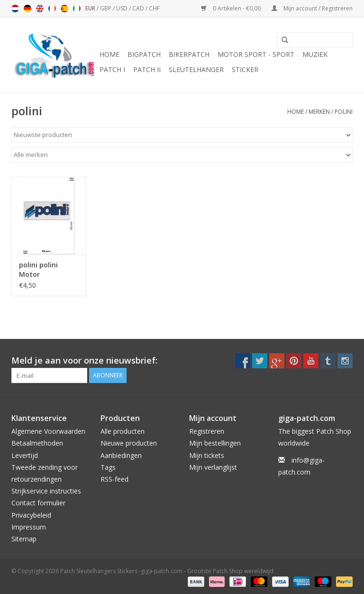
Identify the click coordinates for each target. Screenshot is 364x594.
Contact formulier (38, 503)
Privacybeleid (31, 515)
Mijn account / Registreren (312, 8)
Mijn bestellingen (215, 443)
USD (123, 8)
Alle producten (123, 431)
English (40, 9)
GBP (106, 8)
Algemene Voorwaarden (48, 431)
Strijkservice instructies (46, 491)
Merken (319, 112)
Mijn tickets (207, 455)
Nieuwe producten (129, 443)
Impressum (29, 527)
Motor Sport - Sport (256, 54)
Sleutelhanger (196, 69)
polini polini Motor (38, 270)
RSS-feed (114, 479)
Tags (108, 467)
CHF (154, 8)
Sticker (245, 69)
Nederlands (15, 9)
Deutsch (27, 9)
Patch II (147, 69)
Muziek (315, 54)
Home (109, 54)
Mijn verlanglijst (213, 467)
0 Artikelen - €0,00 (232, 8)
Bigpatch (144, 54)
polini (344, 112)
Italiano (77, 9)
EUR (91, 8)
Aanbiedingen (121, 455)
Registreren (207, 431)
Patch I (112, 69)
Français (52, 9)
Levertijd (25, 455)
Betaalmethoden (37, 443)
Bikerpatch (189, 54)
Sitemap (24, 539)
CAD (139, 8)
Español (64, 9)
